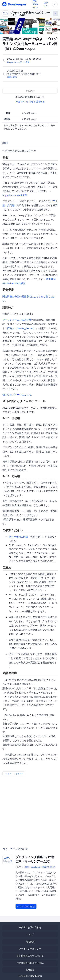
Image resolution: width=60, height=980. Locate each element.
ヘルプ (30, 935)
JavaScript (35, 867)
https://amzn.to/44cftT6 (15, 195)
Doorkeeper (36, 976)
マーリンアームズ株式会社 (17, 320)
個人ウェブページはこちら (17, 395)
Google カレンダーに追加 (18, 62)
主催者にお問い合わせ (30, 927)
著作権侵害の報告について (30, 956)
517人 (19, 867)
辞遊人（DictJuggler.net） (21, 328)
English (30, 970)
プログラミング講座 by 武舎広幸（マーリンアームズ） (30, 14)
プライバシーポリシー (30, 949)
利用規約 (30, 942)
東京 (27, 867)
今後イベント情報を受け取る (30, 102)
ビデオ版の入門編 (18, 537)
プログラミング (49, 867)
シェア (8, 774)
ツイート (19, 774)
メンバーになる (26, 906)
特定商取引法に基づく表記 (30, 963)
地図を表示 (12, 77)
